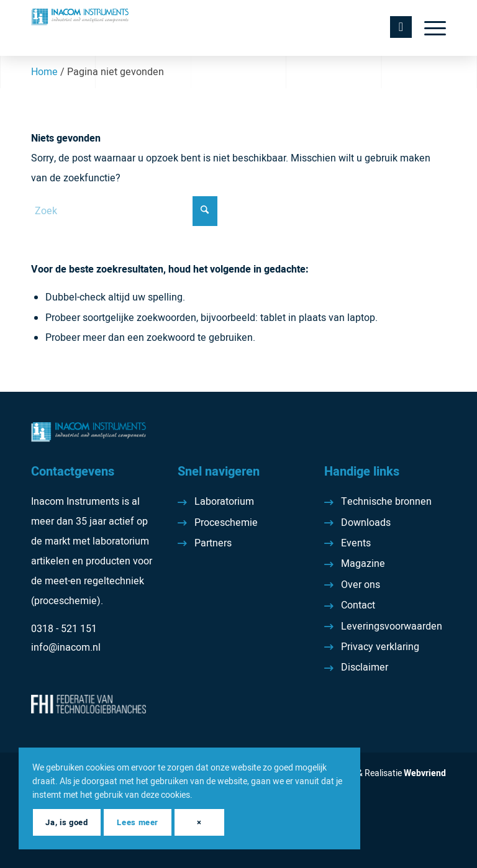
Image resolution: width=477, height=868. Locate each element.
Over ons (361, 585)
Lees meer (138, 822)
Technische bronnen (386, 502)
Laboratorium (224, 502)
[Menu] (429, 28)
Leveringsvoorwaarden (392, 626)
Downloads (366, 523)
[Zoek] (124, 211)
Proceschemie (226, 523)
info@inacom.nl (66, 648)
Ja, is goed (66, 822)
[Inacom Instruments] (80, 28)
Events (356, 543)
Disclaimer (365, 667)
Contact (358, 605)
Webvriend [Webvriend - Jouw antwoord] (425, 773)
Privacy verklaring (380, 647)
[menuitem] (429, 28)
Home (44, 72)
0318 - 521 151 (64, 629)
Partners (213, 543)
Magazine (363, 564)
